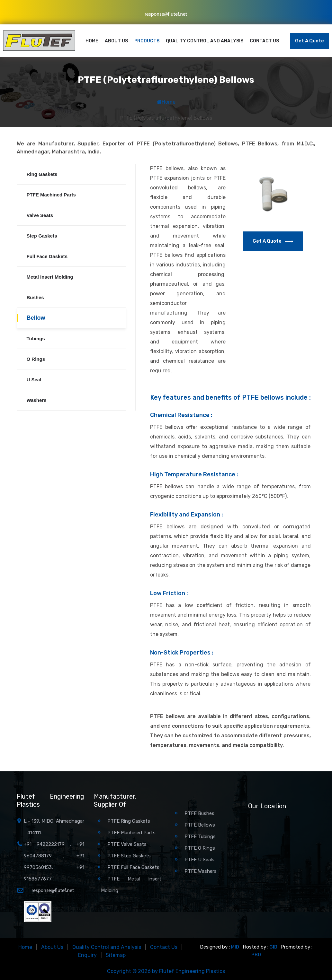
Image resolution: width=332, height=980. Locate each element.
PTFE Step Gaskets (129, 856)
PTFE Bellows (200, 825)
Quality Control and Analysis (205, 41)
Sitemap (116, 955)
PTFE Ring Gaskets (129, 821)
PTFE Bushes (199, 813)
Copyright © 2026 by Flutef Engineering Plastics (166, 971)
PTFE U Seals (199, 860)
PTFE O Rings (200, 848)
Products (147, 41)
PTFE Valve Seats (127, 844)
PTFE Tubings (200, 837)
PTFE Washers (201, 871)
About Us (116, 41)
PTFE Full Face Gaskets (133, 867)
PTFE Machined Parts (131, 833)
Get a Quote (310, 41)
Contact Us (264, 41)
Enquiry (87, 955)
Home (92, 41)
